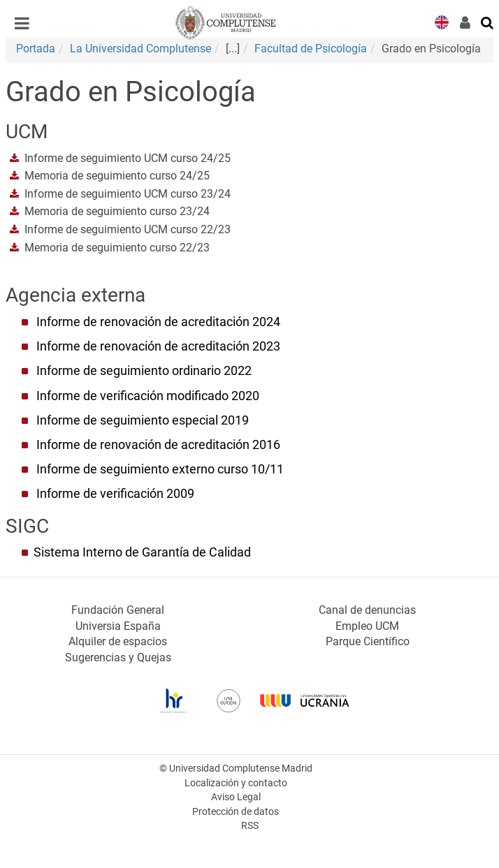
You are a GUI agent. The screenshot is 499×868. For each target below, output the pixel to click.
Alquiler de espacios (118, 641)
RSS (250, 826)
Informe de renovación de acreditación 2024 (158, 322)
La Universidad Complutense (140, 49)
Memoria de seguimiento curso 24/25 (117, 176)
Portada (36, 49)
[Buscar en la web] (488, 22)
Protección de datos (236, 812)
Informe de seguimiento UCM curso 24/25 (128, 158)
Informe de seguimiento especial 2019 (143, 420)
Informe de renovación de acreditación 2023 (158, 346)
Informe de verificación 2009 (115, 494)
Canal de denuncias (367, 610)
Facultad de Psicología (311, 49)
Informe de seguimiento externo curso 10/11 (160, 469)
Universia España (118, 626)
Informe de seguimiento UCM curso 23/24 (128, 194)
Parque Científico (368, 641)
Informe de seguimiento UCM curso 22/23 (128, 229)
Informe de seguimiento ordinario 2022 (144, 371)
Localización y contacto (236, 783)
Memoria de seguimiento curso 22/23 (117, 248)
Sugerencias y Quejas (118, 657)
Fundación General (118, 610)
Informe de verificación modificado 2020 (148, 396)
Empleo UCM (367, 626)
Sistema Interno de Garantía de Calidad (142, 552)
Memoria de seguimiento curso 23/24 (117, 211)
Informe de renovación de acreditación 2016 (158, 445)
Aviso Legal (236, 797)
